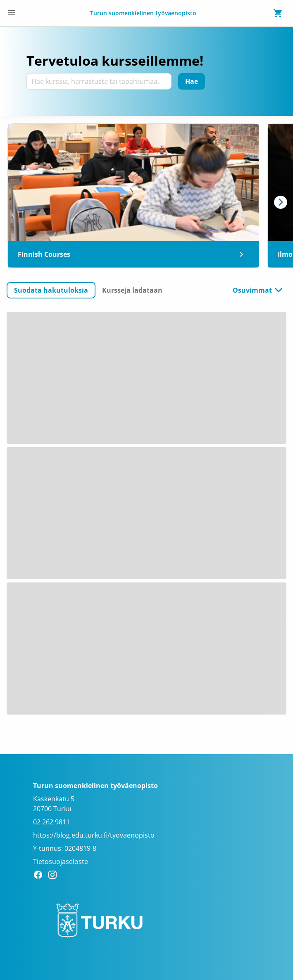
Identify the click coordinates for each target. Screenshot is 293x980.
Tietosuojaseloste (61, 862)
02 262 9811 (51, 822)
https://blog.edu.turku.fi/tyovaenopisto (94, 835)
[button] (51, 290)
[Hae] (192, 81)
